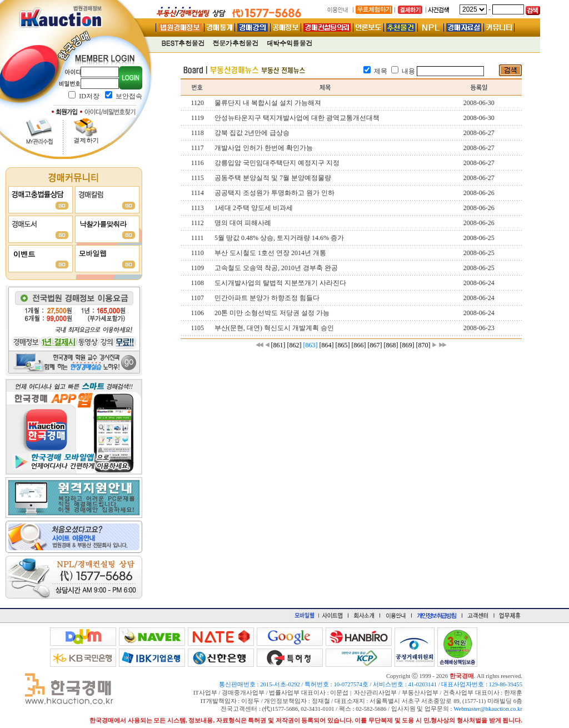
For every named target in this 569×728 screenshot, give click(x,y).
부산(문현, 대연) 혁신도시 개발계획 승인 (274, 328)
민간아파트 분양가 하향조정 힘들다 (267, 298)
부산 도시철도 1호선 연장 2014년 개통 (270, 253)
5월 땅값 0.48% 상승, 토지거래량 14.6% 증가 (279, 238)
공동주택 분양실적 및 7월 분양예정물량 (273, 178)
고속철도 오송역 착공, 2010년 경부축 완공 (276, 268)
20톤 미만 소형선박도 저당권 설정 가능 (272, 313)
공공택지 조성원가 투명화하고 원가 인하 (274, 193)
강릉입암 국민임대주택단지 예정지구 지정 (277, 163)
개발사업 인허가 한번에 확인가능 (264, 148)
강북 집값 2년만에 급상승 (252, 133)
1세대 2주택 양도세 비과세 (254, 208)
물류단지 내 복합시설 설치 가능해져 (268, 103)
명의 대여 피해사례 (243, 223)
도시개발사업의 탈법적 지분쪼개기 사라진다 (280, 283)
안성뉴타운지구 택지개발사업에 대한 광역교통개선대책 (297, 118)
